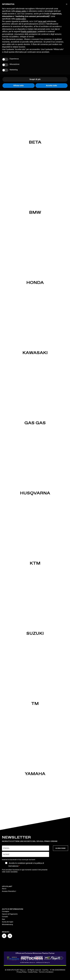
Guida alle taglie (8, 922)
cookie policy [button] (21, 19)
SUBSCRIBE (61, 848)
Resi (3, 919)
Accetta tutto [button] (51, 86)
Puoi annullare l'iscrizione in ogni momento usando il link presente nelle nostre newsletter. (25, 871)
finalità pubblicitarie (29, 32)
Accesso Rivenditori (9, 891)
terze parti (42, 21)
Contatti (5, 917)
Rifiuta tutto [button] (19, 86)
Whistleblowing (7, 924)
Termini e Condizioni (46, 972)
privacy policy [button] (21, 11)
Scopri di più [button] (35, 79)
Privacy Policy (22, 972)
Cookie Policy (33, 972)
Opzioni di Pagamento (10, 914)
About (4, 889)
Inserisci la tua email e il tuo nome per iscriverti (19, 860)
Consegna (5, 911)
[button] (67, 4)
